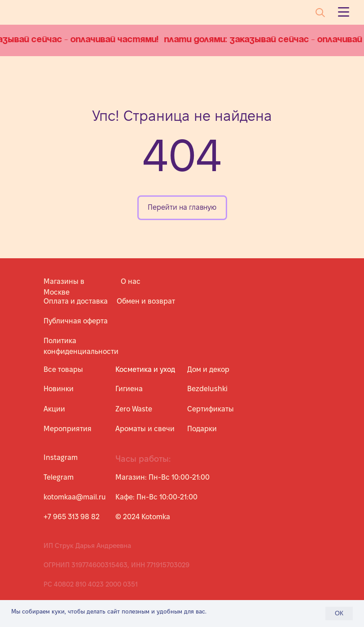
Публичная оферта (76, 321)
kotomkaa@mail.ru (75, 497)
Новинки (59, 389)
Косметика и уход (145, 369)
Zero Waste (134, 409)
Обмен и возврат (146, 301)
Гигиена (129, 389)
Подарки (202, 429)
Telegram (59, 477)
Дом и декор (208, 369)
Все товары (63, 369)
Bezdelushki (207, 389)
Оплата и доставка (76, 301)
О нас (131, 281)
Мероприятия (68, 429)
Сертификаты (211, 409)
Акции (54, 409)
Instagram (61, 457)
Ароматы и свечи (145, 429)
